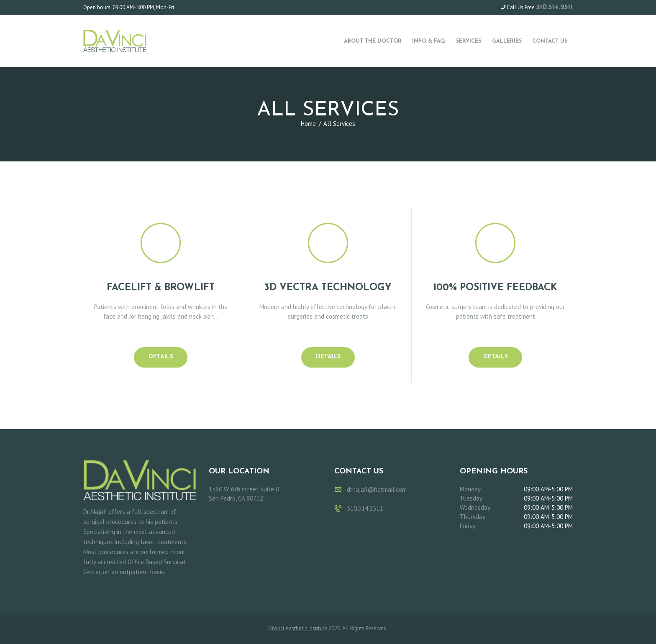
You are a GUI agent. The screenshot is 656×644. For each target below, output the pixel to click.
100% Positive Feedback (495, 288)
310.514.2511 (554, 7)
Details (161, 357)
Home (308, 124)
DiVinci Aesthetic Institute (298, 628)
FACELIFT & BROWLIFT (161, 288)
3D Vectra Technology (328, 288)
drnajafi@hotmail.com (377, 489)
